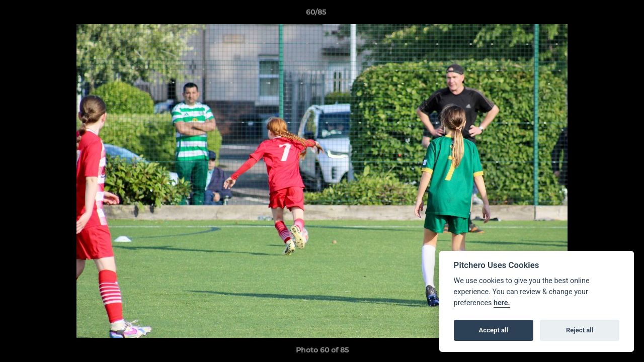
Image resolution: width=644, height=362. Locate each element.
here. (502, 303)
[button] (602, 15)
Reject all (580, 330)
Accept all (494, 330)
